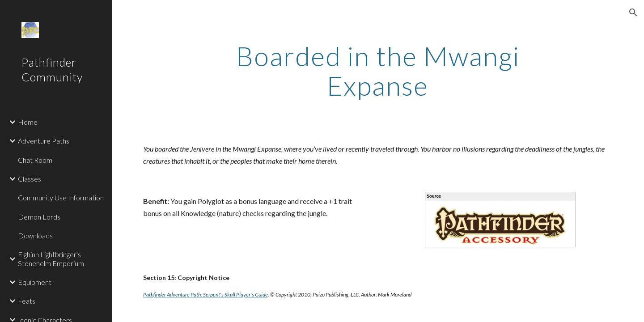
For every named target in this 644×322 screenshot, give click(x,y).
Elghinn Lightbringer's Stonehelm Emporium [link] (51, 258)
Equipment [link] (35, 282)
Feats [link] (27, 301)
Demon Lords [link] (39, 217)
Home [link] (28, 122)
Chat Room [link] (35, 160)
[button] (633, 13)
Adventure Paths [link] (44, 141)
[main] (378, 71)
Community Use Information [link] (61, 197)
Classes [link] (30, 179)
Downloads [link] (35, 235)
